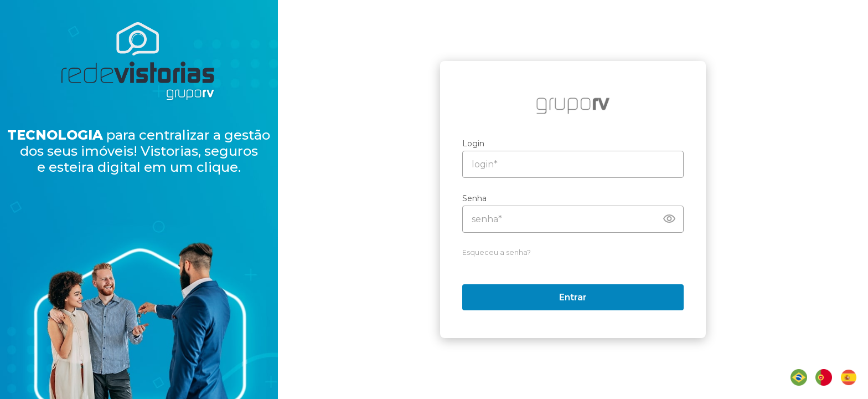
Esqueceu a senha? (503, 252)
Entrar (580, 297)
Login (480, 144)
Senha (481, 198)
